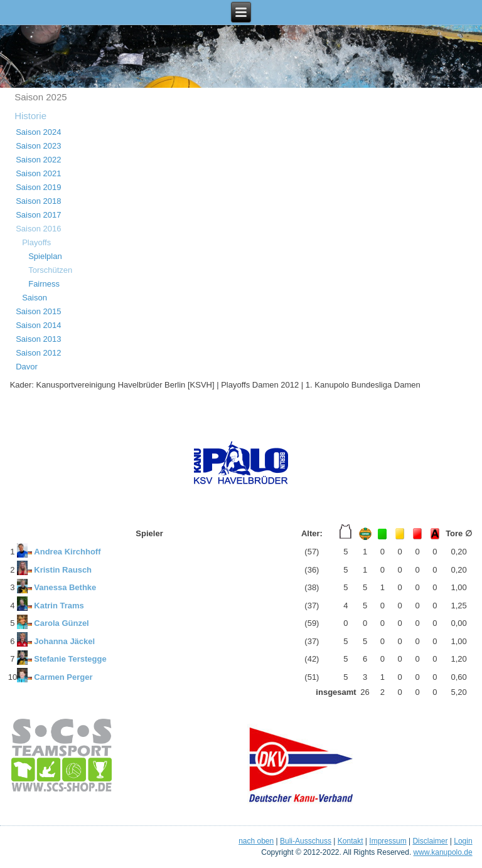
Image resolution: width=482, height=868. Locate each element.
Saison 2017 (38, 215)
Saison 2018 (38, 201)
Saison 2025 (40, 97)
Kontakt (351, 841)
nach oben (256, 841)
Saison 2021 (38, 173)
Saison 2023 (38, 146)
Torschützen (50, 270)
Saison (35, 298)
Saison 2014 (38, 325)
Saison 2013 (38, 339)
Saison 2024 (38, 132)
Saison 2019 (38, 187)
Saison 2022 (38, 160)
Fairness (44, 284)
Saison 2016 (38, 229)
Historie (30, 116)
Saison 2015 (38, 311)
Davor (27, 367)
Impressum (388, 841)
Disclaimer (430, 841)
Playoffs (36, 242)
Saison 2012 (38, 353)
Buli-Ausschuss (306, 841)
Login (463, 841)
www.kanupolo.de (443, 852)
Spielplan (45, 256)
